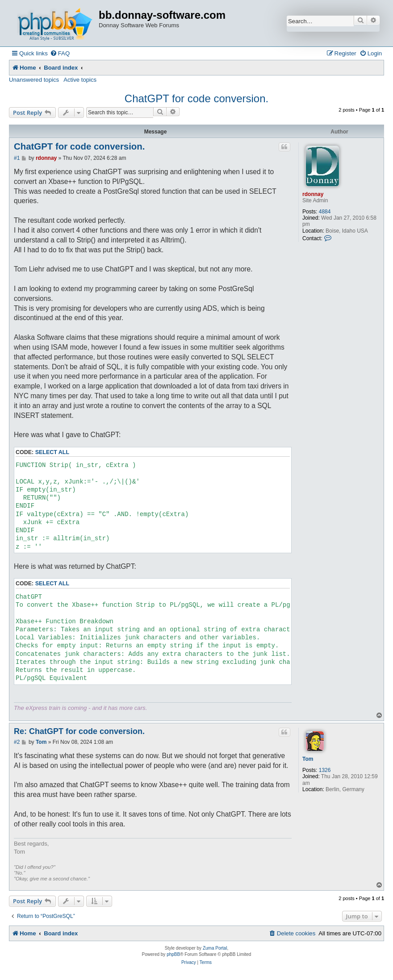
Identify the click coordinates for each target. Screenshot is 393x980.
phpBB (173, 954)
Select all (52, 452)
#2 (17, 742)
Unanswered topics (34, 80)
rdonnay (313, 194)
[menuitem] (60, 53)
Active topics (80, 80)
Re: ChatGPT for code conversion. (79, 731)
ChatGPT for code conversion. (196, 98)
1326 (325, 770)
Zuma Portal (215, 948)
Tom (308, 759)
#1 (17, 158)
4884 (325, 212)
